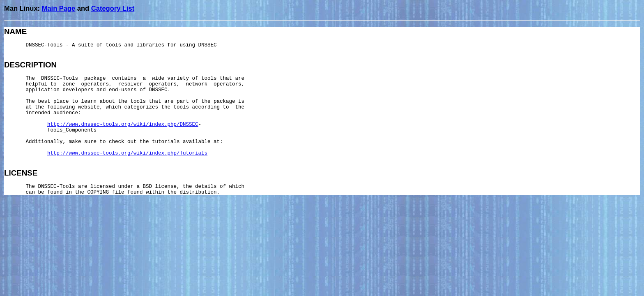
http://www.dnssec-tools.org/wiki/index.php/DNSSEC (123, 125)
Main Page (59, 8)
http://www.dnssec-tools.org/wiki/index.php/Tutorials (127, 153)
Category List (113, 8)
